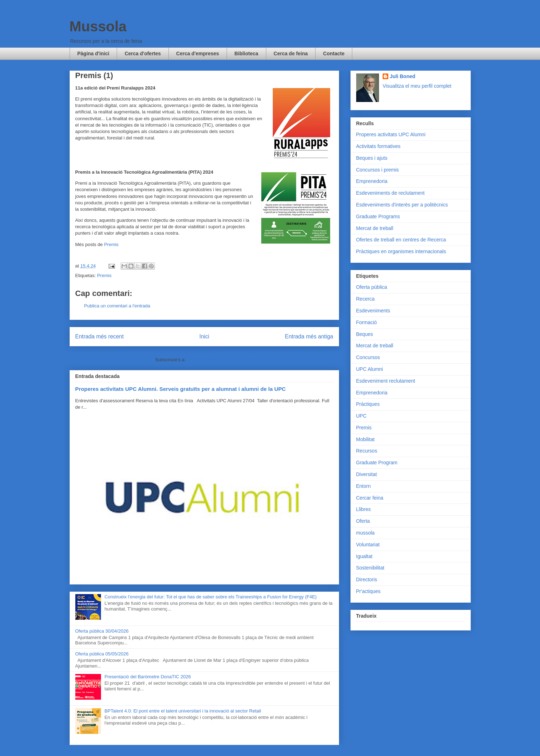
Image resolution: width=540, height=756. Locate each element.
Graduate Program (377, 463)
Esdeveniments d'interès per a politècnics (402, 205)
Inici (205, 336)
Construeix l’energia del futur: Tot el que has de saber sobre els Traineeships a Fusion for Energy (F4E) (211, 597)
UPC (362, 416)
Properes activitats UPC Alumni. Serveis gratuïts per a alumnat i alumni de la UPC (181, 389)
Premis (111, 244)
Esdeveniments (373, 311)
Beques (365, 334)
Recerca (365, 299)
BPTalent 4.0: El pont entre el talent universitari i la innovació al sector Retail (183, 711)
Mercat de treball (375, 228)
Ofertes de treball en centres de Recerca (401, 240)
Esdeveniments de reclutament (390, 193)
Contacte (334, 53)
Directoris (367, 579)
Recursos (367, 451)
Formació (367, 322)
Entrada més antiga (309, 336)
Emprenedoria (372, 181)
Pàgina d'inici (94, 53)
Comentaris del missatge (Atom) (220, 360)
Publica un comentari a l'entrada (117, 306)
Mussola (98, 26)
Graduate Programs (378, 216)
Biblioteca (246, 53)
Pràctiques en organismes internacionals (401, 251)
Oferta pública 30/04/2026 (102, 631)
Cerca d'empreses (198, 53)
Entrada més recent (100, 336)
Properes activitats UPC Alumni (391, 134)
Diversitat (367, 474)
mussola (365, 533)
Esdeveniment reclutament (386, 381)
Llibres (364, 509)
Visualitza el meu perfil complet (417, 86)
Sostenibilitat (370, 568)
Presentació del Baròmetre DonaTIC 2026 (148, 677)
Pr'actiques (369, 591)
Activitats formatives (378, 146)
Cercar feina (370, 498)
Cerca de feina (291, 53)
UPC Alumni (370, 369)
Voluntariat (368, 545)
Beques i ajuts (372, 158)
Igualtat (364, 556)
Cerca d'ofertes (143, 53)
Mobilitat (365, 439)
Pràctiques (368, 404)
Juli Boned (403, 76)
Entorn (364, 486)
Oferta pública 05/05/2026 (102, 654)
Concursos (368, 357)
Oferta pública (372, 287)
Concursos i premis (378, 170)
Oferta (363, 521)
